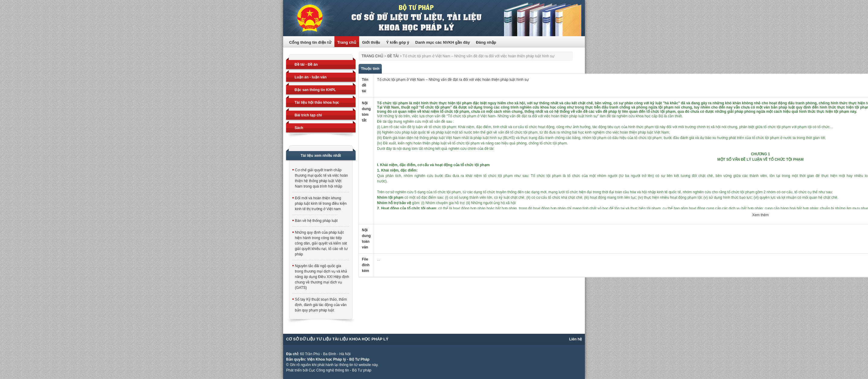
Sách (299, 128)
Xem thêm (760, 215)
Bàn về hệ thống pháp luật (316, 221)
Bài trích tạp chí (308, 115)
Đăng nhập (486, 42)
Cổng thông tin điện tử (310, 42)
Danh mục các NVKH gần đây (443, 42)
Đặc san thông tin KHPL (315, 90)
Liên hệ (576, 339)
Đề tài (393, 56)
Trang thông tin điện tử (434, 18)
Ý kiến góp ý (397, 42)
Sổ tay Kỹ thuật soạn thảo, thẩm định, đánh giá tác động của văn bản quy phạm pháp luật (321, 305)
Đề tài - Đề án (306, 65)
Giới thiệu (371, 42)
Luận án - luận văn (311, 77)
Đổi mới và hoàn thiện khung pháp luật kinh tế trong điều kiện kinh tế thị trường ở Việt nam (321, 204)
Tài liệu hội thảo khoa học (317, 103)
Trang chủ (347, 42)
